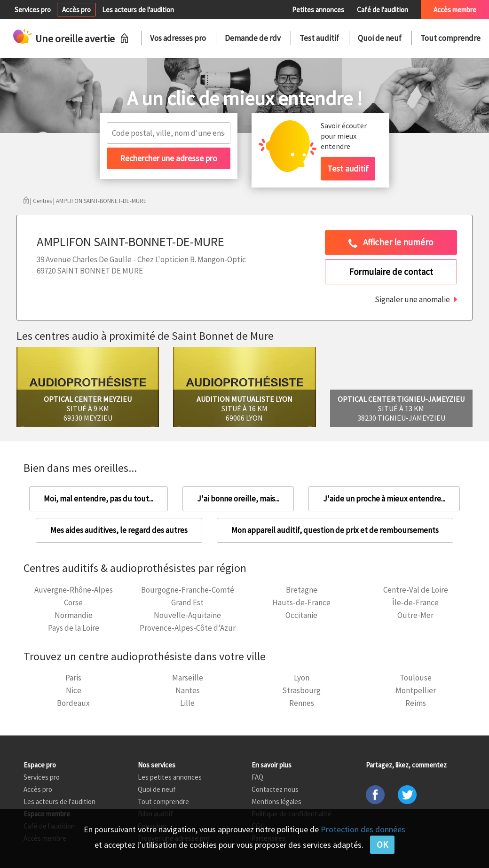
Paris (73, 678)
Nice (74, 690)
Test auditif (319, 38)
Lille (187, 703)
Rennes (302, 703)
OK (382, 845)
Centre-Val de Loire (416, 590)
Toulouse (416, 678)
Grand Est (187, 602)
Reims (416, 703)
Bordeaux (73, 703)
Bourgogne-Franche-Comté (188, 590)
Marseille (188, 678)
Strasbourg (301, 690)
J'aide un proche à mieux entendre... (384, 499)
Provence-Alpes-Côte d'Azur (188, 628)
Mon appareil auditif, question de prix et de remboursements (335, 530)
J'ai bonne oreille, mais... (238, 499)
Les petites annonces (170, 777)
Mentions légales (276, 802)
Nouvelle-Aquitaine (187, 615)
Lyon (302, 678)
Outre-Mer (415, 615)
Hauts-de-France (301, 602)
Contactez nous (275, 789)
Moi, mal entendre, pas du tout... (99, 499)
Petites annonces (318, 10)
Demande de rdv (253, 38)
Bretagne (302, 590)
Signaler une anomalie (412, 299)
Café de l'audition (383, 10)
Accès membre (455, 10)
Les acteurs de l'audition (138, 10)
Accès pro (76, 10)
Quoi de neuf (380, 38)
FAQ (257, 777)
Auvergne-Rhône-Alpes (74, 590)
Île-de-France (415, 602)
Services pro (33, 10)
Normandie (74, 615)
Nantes (188, 690)
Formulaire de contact (391, 272)
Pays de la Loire (74, 628)
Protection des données (363, 829)
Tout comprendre (450, 38)
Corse (73, 602)
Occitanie (301, 615)
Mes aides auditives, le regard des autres (119, 530)
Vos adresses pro (178, 38)
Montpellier (416, 690)
